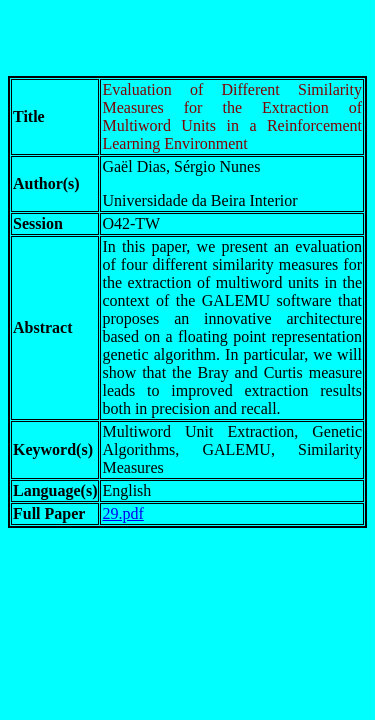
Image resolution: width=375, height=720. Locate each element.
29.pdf (122, 513)
